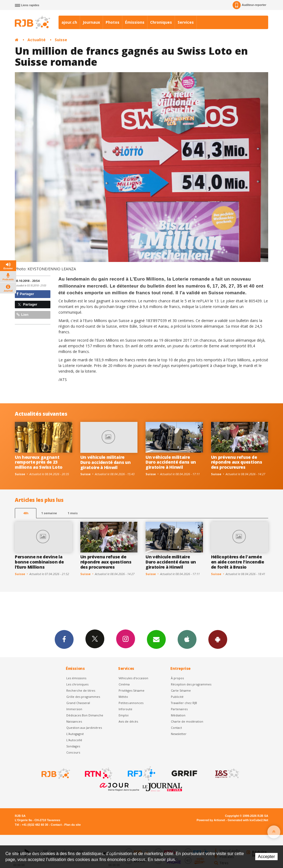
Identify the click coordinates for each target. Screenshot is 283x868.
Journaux (91, 22)
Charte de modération (187, 721)
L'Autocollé (74, 740)
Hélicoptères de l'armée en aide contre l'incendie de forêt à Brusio (238, 562)
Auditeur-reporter (249, 5)
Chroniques (161, 22)
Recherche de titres (81, 690)
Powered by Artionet (211, 820)
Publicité (177, 697)
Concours (73, 752)
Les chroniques (77, 684)
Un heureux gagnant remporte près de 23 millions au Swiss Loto (39, 462)
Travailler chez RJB (184, 703)
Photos (113, 22)
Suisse (61, 40)
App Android (218, 639)
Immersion (74, 709)
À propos (177, 678)
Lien (22, 315)
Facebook (64, 639)
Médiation (178, 715)
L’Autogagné (75, 734)
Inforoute (125, 709)
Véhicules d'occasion (133, 678)
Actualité (37, 40)
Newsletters (156, 639)
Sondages (73, 746)
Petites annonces (131, 703)
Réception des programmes (191, 684)
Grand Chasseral (78, 703)
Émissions (135, 22)
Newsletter (179, 734)
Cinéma (124, 684)
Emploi (124, 715)
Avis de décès (128, 721)
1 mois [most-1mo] (73, 513)
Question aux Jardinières (84, 728)
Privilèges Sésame (132, 690)
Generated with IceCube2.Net (248, 820)
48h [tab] (26, 513)
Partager (25, 294)
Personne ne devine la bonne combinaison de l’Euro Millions (39, 562)
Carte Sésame (181, 690)
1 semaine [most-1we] (49, 513)
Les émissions (76, 678)
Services (186, 22)
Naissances (74, 721)
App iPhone (187, 639)
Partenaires (179, 709)
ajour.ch (69, 22)
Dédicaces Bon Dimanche (85, 715)
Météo (123, 697)
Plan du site (72, 825)
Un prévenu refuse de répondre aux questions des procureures (237, 462)
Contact (176, 728)
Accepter (266, 857)
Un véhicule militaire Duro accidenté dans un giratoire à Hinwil (106, 462)
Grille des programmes (83, 697)
